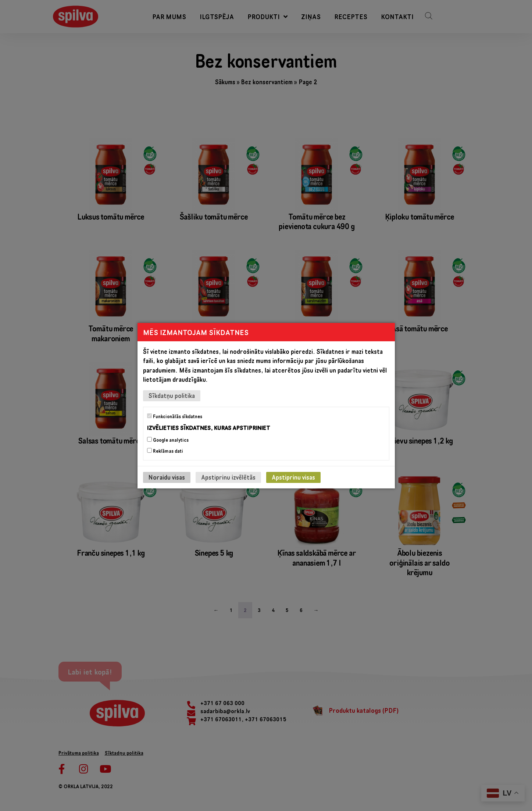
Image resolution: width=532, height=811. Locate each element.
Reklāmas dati (165, 451)
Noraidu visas (167, 477)
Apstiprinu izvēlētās (228, 477)
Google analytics (168, 440)
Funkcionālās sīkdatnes (175, 416)
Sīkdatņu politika (172, 395)
